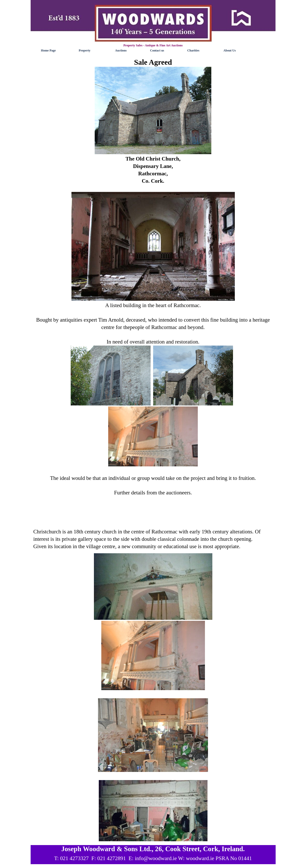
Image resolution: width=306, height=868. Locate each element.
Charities (193, 50)
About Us (229, 50)
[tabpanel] (153, 291)
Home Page (48, 50)
